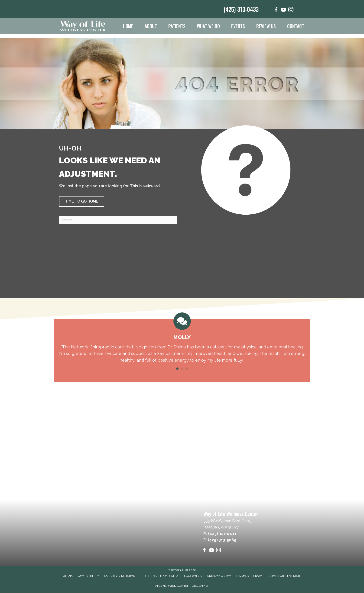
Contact (296, 26)
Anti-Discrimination (120, 576)
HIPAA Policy (193, 576)
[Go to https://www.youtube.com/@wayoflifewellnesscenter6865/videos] (283, 10)
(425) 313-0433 (241, 9)
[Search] (118, 220)
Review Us (266, 26)
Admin (68, 576)
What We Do (208, 26)
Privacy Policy (219, 576)
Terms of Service (250, 576)
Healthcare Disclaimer (159, 576)
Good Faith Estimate (285, 576)
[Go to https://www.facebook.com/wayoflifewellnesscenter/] (276, 10)
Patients (177, 26)
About (151, 26)
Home (128, 26)
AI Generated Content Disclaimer (182, 586)
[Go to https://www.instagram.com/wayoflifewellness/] (291, 10)
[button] (82, 201)
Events (238, 26)
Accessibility (88, 576)
